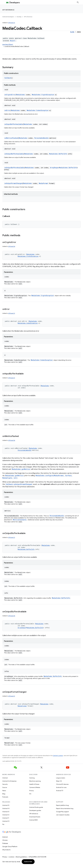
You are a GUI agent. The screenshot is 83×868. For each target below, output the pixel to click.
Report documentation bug (65, 808)
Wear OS (59, 781)
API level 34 (12, 246)
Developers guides (35, 810)
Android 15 (6, 805)
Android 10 (6, 821)
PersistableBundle (41, 138)
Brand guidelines (21, 857)
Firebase (5, 843)
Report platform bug (62, 805)
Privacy (32, 791)
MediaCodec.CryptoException (43, 95)
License (11, 857)
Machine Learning (35, 781)
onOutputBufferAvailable (14, 154)
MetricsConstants (20, 520)
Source (5, 787)
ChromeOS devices (62, 784)
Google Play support (62, 812)
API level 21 (12, 23)
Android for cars (61, 787)
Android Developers (8, 17)
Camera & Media (35, 787)
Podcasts (5, 797)
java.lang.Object (8, 44)
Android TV (60, 791)
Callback (8, 78)
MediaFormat (43, 183)
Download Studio (35, 817)
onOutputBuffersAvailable (14, 168)
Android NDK (33, 820)
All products (6, 850)
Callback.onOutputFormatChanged (19, 484)
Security (5, 784)
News (4, 791)
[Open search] (78, 2)
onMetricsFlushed (11, 138)
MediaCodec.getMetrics (21, 469)
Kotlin (72, 32)
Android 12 (6, 815)
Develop (19, 17)
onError (7, 110)
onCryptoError (10, 95)
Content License (58, 756)
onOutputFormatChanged (13, 183)
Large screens (61, 778)
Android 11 (6, 818)
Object (12, 41)
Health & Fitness (34, 784)
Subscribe (28, 862)
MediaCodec (21, 95)
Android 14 (6, 808)
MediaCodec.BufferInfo (58, 154)
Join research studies (63, 815)
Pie (3, 824)
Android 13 (6, 812)
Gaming (32, 778)
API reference (8, 10)
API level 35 (12, 616)
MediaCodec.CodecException (38, 110)
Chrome (5, 840)
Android (5, 778)
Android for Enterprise (9, 781)
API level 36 (12, 440)
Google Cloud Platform (10, 847)
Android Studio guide (36, 807)
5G (30, 794)
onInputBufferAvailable (14, 124)
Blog (4, 794)
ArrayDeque (54, 168)
